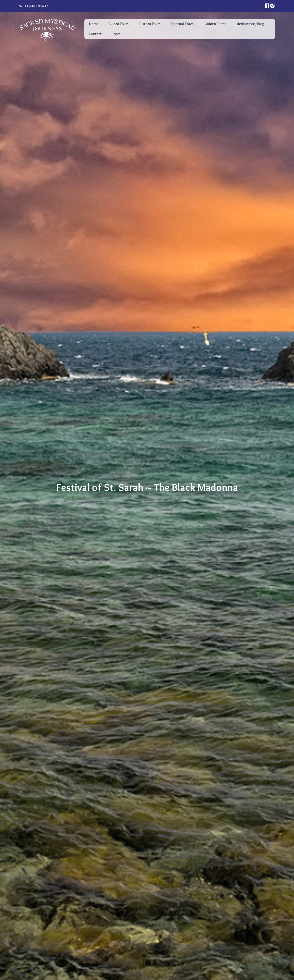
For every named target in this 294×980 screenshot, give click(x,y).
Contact (95, 34)
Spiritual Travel (183, 24)
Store (116, 34)
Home (94, 24)
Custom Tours (150, 24)
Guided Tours (119, 24)
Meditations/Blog (250, 24)
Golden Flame (216, 24)
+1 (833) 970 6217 (36, 6)
